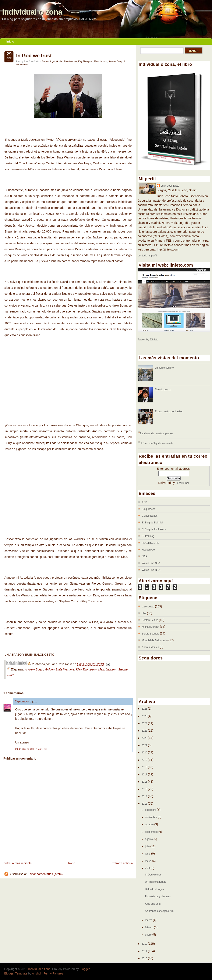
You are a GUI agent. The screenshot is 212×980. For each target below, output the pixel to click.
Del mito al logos (154, 889)
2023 (145, 731)
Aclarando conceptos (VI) (159, 911)
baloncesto (148, 607)
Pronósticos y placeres (158, 896)
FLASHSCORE (150, 543)
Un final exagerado (156, 882)
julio (148, 846)
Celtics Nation (150, 516)
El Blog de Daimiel (152, 523)
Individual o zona (32, 12)
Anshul (37, 973)
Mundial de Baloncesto (155, 640)
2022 (145, 738)
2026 (145, 709)
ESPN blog (148, 536)
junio (148, 854)
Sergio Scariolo (150, 634)
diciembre (151, 810)
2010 (145, 958)
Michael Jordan (150, 627)
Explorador (22, 701)
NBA (144, 556)
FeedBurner (182, 483)
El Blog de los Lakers (154, 529)
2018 (145, 767)
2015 (145, 789)
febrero (149, 928)
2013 (145, 804)
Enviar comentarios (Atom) (45, 874)
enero (149, 935)
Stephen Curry (115, 61)
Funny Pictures (53, 973)
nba (144, 613)
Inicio (10, 41)
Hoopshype (148, 550)
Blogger (85, 969)
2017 (145, 775)
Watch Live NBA (151, 563)
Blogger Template (16, 973)
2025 (145, 716)
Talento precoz (163, 390)
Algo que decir (153, 904)
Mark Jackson (101, 61)
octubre (150, 824)
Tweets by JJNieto (148, 340)
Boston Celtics (150, 620)
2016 (145, 782)
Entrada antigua (122, 863)
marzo (149, 920)
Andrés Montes (150, 647)
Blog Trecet (148, 509)
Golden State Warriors (67, 61)
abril (148, 868)
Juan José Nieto (170, 186)
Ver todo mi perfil (147, 256)
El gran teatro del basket (169, 412)
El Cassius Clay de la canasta (157, 443)
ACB (144, 502)
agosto (149, 839)
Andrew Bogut (48, 61)
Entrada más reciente (17, 863)
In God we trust (34, 56)
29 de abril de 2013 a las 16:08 (31, 749)
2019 (145, 760)
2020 (145, 753)
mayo (149, 861)
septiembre (152, 832)
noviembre (151, 817)
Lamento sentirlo (164, 368)
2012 (145, 944)
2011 (145, 951)
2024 (145, 723)
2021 (145, 745)
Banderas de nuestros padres (156, 434)
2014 (145, 796)
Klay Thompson (86, 61)
